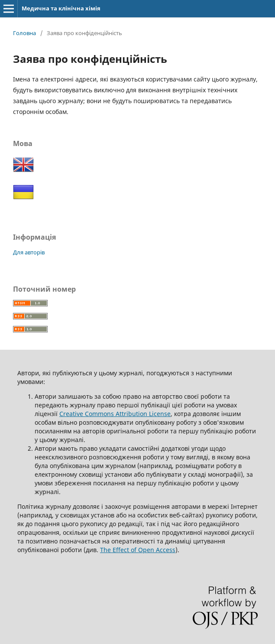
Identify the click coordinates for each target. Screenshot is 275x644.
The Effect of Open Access (138, 550)
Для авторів (29, 252)
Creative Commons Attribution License (115, 414)
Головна (24, 33)
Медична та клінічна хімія (61, 8)
